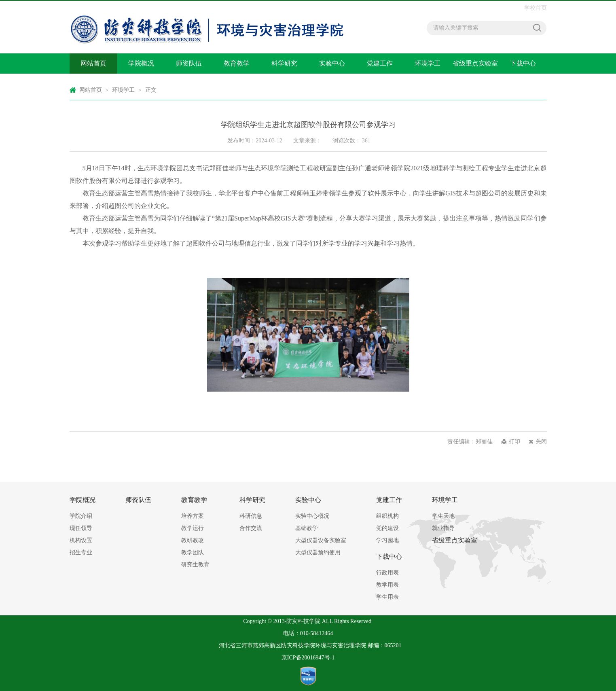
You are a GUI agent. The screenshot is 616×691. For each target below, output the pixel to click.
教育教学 (237, 63)
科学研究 (284, 63)
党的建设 (387, 528)
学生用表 (387, 597)
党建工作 (380, 63)
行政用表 (387, 573)
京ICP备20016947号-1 (308, 658)
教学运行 (193, 528)
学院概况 (141, 63)
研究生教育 (195, 565)
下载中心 (523, 63)
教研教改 (193, 540)
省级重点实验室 (475, 63)
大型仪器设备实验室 (321, 540)
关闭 (541, 442)
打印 (514, 442)
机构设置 (81, 540)
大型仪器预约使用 (318, 552)
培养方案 (193, 516)
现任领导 (81, 528)
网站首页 (93, 63)
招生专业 (81, 552)
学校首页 (536, 8)
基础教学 (307, 528)
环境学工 (428, 63)
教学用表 (387, 585)
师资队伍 (189, 63)
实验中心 (332, 63)
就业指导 (443, 528)
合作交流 (251, 528)
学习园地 (387, 540)
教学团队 (193, 552)
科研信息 (251, 516)
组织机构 (387, 516)
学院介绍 (81, 516)
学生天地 (443, 516)
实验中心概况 (312, 516)
